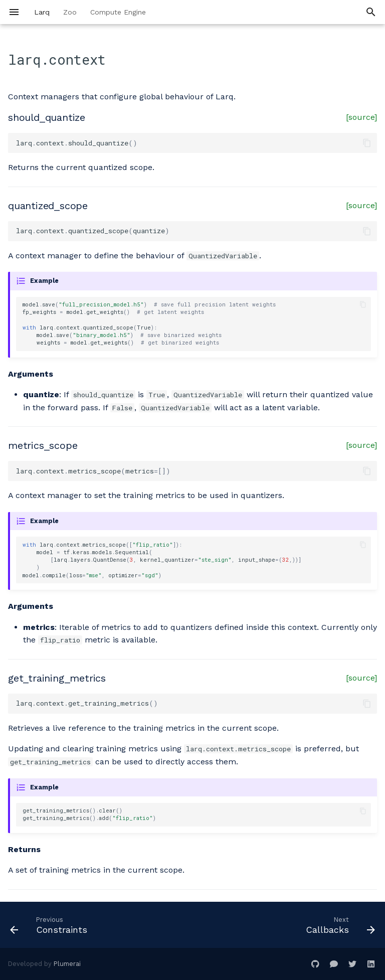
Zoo (70, 12)
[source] (361, 117)
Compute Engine (118, 12)
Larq (42, 12)
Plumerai (67, 964)
